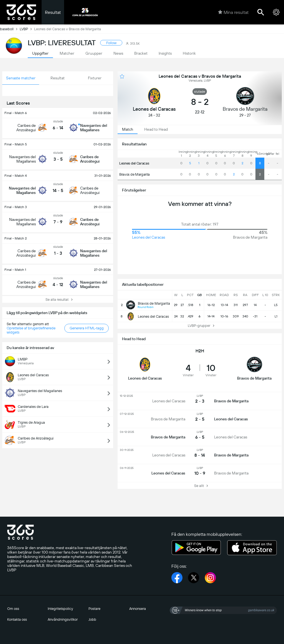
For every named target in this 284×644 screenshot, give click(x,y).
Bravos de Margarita (135, 174)
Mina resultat (233, 12)
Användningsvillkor (63, 619)
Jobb (92, 619)
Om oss (13, 609)
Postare (94, 609)
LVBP (27, 29)
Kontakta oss (17, 619)
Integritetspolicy (60, 609)
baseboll (10, 29)
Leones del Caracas (134, 163)
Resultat (53, 12)
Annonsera (138, 609)
